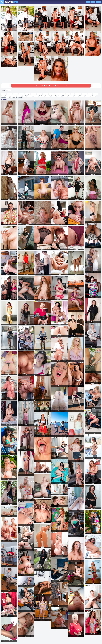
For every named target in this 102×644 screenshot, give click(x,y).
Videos (93, 2)
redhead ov (46, 94)
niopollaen (96, 94)
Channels (99, 2)
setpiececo (40, 94)
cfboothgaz (58, 94)
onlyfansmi (42, 96)
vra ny (3, 96)
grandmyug (4, 94)
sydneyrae (4, 97)
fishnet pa (59, 96)
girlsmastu (82, 96)
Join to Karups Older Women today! (51, 86)
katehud (68, 94)
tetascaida (71, 96)
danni (73, 94)
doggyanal (65, 96)
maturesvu (85, 94)
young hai (15, 97)
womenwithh (78, 94)
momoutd (54, 96)
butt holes (93, 96)
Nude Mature (11, 2)
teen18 (25, 96)
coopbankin (48, 96)
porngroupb (16, 94)
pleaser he (34, 94)
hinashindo (10, 94)
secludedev (13, 96)
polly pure (8, 96)
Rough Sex (8, 90)
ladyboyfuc (28, 94)
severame (19, 96)
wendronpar (52, 94)
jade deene (22, 94)
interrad (64, 94)
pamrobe (90, 94)
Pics (88, 2)
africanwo (36, 96)
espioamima (30, 96)
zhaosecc (88, 96)
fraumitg (76, 96)
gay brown (9, 97)
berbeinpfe (21, 97)
